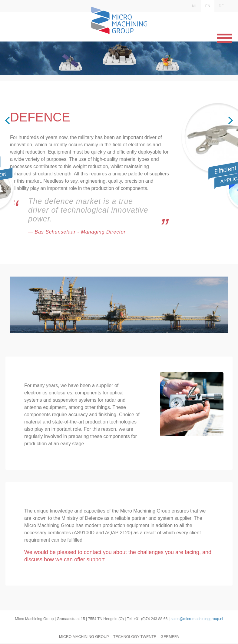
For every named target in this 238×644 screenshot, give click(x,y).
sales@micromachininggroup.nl (199, 620)
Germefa (171, 638)
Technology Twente (135, 638)
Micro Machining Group (83, 638)
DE (221, 6)
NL (194, 6)
